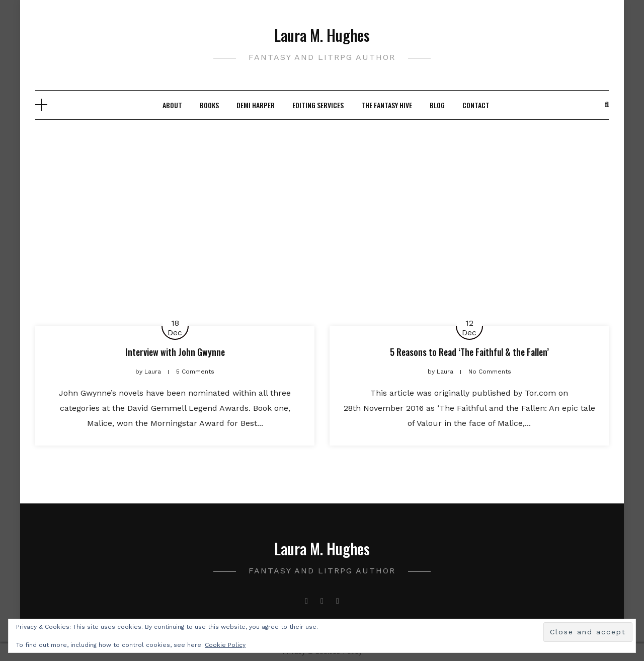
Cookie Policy (225, 645)
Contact (476, 105)
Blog (437, 105)
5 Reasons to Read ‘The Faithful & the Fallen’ (469, 352)
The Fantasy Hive (387, 105)
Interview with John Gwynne (175, 352)
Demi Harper (256, 105)
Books (209, 105)
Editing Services (318, 105)
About (172, 105)
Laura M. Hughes (322, 35)
